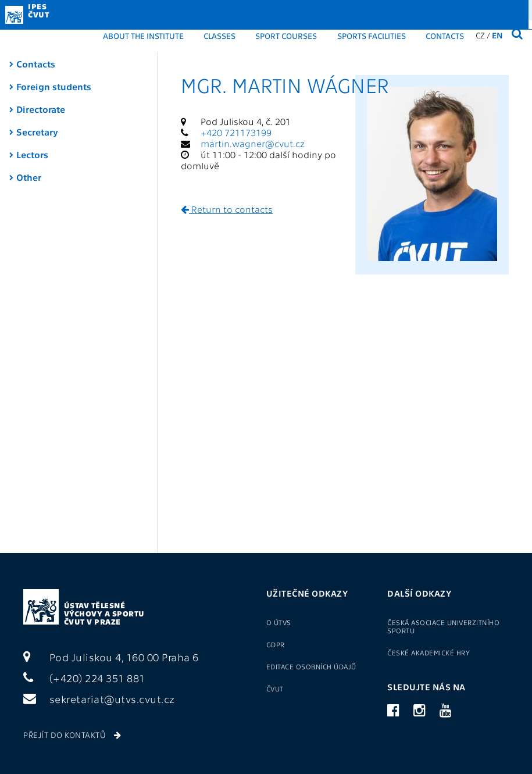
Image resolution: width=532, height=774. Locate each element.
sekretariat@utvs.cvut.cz (99, 699)
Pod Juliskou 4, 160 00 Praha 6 (111, 657)
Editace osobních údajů (311, 666)
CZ (480, 35)
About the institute (143, 35)
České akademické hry (429, 652)
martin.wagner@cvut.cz (253, 143)
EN (497, 35)
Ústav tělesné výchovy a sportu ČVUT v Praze (104, 613)
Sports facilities (372, 35)
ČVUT (275, 689)
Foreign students (54, 86)
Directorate (41, 109)
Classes (219, 35)
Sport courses (286, 35)
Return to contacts (227, 209)
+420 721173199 (236, 132)
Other (29, 177)
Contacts (445, 35)
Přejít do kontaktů (72, 734)
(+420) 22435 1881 (477, 9)
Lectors (32, 154)
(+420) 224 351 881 (84, 678)
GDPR (324, 9)
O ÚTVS (279, 622)
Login (367, 9)
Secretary (37, 132)
